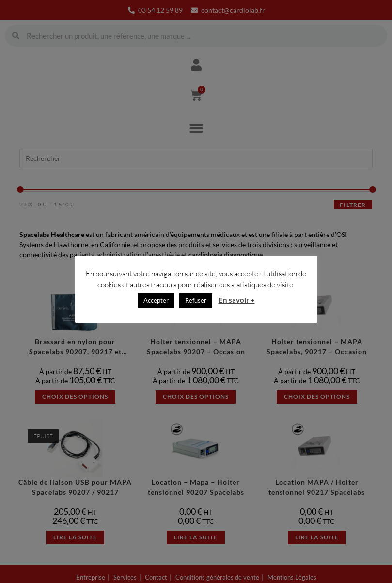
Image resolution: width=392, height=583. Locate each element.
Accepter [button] (156, 304)
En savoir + (237, 304)
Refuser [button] (196, 304)
